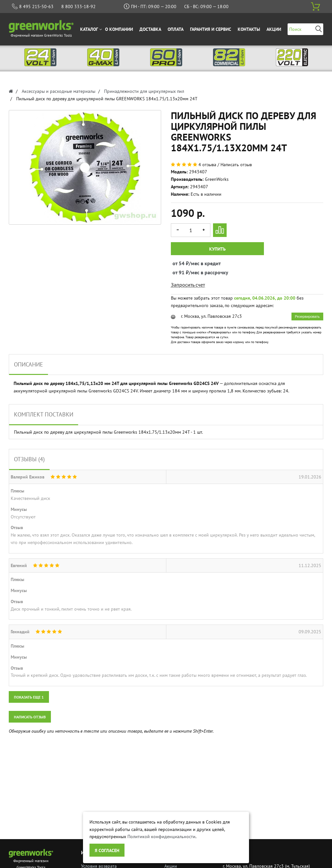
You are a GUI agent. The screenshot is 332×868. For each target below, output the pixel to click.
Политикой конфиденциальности (161, 837)
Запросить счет (188, 285)
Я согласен (107, 850)
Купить (217, 249)
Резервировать (307, 316)
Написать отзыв (236, 165)
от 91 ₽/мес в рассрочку (178, 272)
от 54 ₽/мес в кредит (178, 263)
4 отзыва (207, 165)
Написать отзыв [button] (30, 717)
